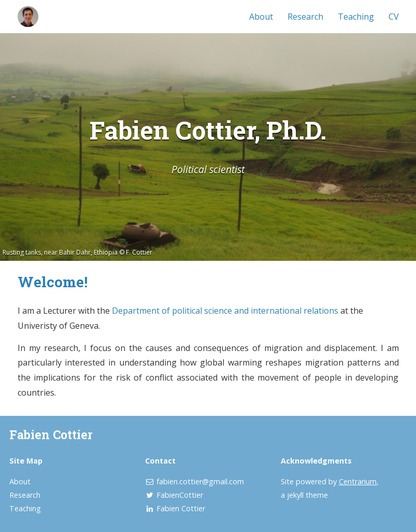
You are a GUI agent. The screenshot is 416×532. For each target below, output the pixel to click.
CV (394, 17)
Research (305, 17)
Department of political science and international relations (225, 311)
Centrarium (358, 481)
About (261, 17)
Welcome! (53, 282)
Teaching (356, 17)
